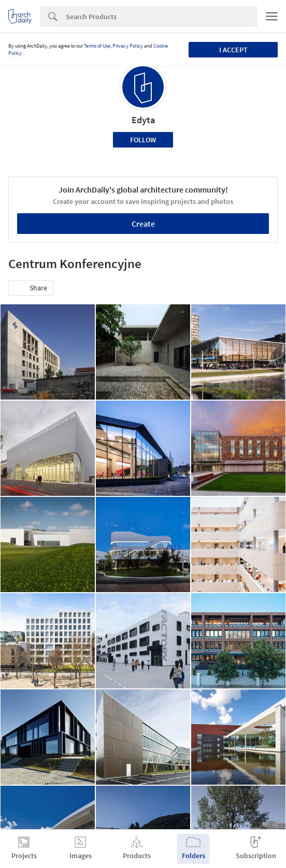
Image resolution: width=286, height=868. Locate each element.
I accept (233, 50)
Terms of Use (97, 46)
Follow (143, 140)
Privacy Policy (128, 46)
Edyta (143, 120)
